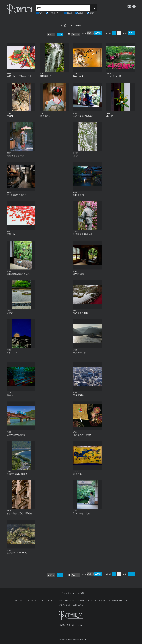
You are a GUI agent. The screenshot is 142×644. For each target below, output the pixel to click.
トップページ (18, 601)
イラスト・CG (54, 13)
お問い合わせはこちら (71, 625)
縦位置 (81, 13)
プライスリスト (65, 605)
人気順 (98, 33)
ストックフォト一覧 (55, 601)
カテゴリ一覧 (70, 601)
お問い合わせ (78, 605)
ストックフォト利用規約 (97, 601)
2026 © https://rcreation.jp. (65, 639)
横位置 (70, 13)
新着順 (90, 33)
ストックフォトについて (35, 601)
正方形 (92, 13)
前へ (52, 34)
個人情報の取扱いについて (119, 601)
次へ (74, 34)
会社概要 (81, 601)
